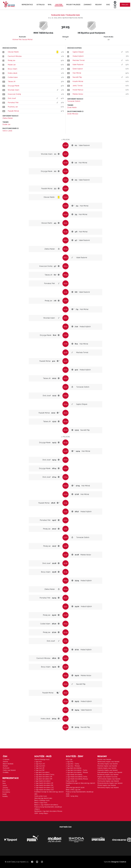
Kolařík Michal (78, 81)
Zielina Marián (8, 118)
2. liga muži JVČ (40, 764)
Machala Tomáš (79, 60)
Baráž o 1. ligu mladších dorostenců (46, 805)
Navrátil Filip (77, 77)
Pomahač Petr (13, 103)
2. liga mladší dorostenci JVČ (44, 787)
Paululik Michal (13, 111)
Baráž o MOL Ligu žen (73, 790)
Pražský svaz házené (104, 759)
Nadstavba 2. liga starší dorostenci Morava (48, 811)
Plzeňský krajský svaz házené (107, 766)
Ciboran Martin (13, 52)
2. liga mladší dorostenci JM (44, 783)
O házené (6, 759)
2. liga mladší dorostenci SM (44, 785)
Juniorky (5, 788)
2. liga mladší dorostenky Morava (77, 779)
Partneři (5, 766)
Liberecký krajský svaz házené (107, 770)
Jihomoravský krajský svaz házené (109, 779)
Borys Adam (12, 69)
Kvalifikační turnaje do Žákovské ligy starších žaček (80, 784)
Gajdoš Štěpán (78, 52)
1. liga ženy (70, 762)
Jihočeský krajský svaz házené (108, 764)
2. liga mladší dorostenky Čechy (77, 777)
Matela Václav (78, 94)
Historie (5, 762)
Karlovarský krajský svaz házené (108, 787)
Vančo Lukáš (7, 131)
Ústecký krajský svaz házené (107, 768)
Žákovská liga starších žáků (43, 798)
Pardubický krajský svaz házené (108, 775)
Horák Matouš (78, 90)
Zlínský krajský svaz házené (107, 785)
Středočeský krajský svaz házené (108, 762)
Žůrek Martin (72, 107)
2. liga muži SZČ (40, 766)
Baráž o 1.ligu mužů (41, 803)
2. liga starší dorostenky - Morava (77, 772)
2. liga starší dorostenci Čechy (44, 775)
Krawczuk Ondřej (14, 94)
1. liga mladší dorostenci (42, 781)
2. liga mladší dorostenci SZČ (44, 790)
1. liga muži (38, 762)
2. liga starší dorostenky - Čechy (77, 770)
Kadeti (5, 794)
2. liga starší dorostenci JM (43, 777)
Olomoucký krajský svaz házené (108, 781)
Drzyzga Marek (14, 86)
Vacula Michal (27, 39)
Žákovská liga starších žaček (75, 787)
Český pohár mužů (41, 796)
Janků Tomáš (78, 86)
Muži (4, 781)
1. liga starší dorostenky (74, 768)
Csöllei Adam (13, 77)
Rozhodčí (6, 768)
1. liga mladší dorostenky (74, 775)
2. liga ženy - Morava (73, 766)
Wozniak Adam (13, 90)
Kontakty (6, 772)
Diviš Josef (12, 98)
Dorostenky (6, 792)
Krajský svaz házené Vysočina (107, 777)
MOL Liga (69, 759)
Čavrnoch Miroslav (15, 56)
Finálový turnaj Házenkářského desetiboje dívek (80, 793)
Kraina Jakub (13, 73)
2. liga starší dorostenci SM (43, 779)
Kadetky (5, 796)
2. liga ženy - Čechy (73, 764)
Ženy (4, 783)
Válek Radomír (78, 65)
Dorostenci (6, 790)
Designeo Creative (119, 862)
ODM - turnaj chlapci (41, 813)
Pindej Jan (12, 60)
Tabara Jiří (12, 82)
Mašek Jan (12, 65)
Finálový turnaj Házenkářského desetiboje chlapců (48, 808)
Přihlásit (125, 5)
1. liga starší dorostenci (42, 772)
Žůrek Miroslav (73, 114)
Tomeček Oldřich (74, 101)
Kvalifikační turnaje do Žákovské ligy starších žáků (49, 793)
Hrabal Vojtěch (78, 56)
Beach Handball (8, 764)
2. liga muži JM (39, 768)
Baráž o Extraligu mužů (42, 800)
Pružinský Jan (13, 107)
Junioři (5, 786)
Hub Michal (77, 73)
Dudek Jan (6, 124)
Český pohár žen (71, 781)
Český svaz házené (9, 770)
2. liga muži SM (39, 770)
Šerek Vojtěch (78, 69)
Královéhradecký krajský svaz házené (110, 772)
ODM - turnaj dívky (72, 796)
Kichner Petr (17, 39)
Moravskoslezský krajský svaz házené (110, 783)
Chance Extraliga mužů (42, 759)
